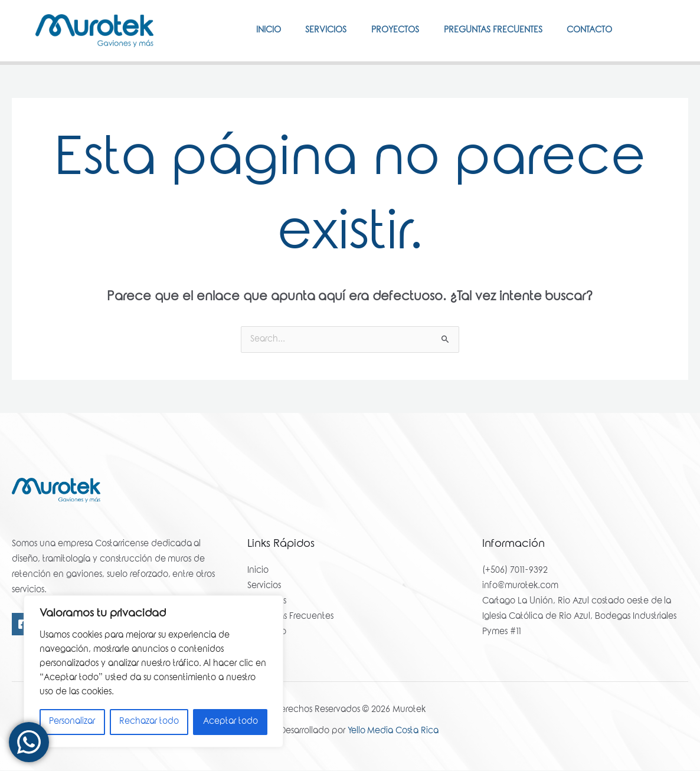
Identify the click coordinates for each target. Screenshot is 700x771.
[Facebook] (642, 30)
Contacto (587, 31)
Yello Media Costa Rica (393, 732)
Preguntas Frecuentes (485, 31)
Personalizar (72, 722)
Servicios (309, 31)
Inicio (246, 31)
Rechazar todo (149, 722)
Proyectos (383, 31)
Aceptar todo (230, 722)
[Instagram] (659, 30)
